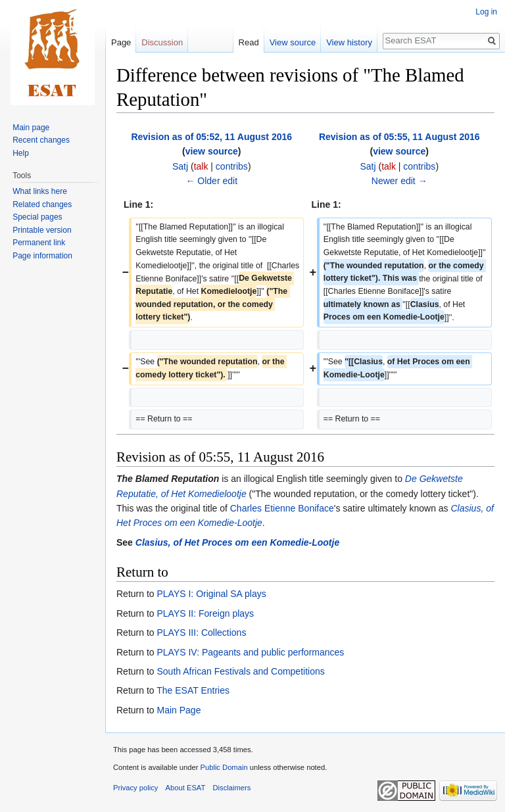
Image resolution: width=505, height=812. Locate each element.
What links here (40, 191)
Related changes (42, 204)
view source (212, 151)
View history (349, 42)
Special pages (37, 217)
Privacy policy (135, 788)
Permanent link (39, 243)
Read (249, 42)
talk (201, 166)
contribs (232, 166)
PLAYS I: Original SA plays (211, 594)
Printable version (42, 230)
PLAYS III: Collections (201, 633)
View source (293, 42)
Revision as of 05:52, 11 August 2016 (211, 137)
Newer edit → (399, 181)
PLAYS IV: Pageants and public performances (250, 652)
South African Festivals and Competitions (240, 671)
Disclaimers (232, 788)
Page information (42, 256)
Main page (31, 128)
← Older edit (211, 181)
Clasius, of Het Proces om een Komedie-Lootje (237, 542)
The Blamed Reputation (168, 479)
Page (121, 42)
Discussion (162, 42)
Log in (486, 12)
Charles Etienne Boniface (282, 508)
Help (21, 153)
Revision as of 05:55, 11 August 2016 (399, 137)
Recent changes (41, 140)
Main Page (179, 710)
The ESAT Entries (193, 690)
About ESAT (186, 788)
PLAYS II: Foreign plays (205, 613)
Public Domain (224, 767)
